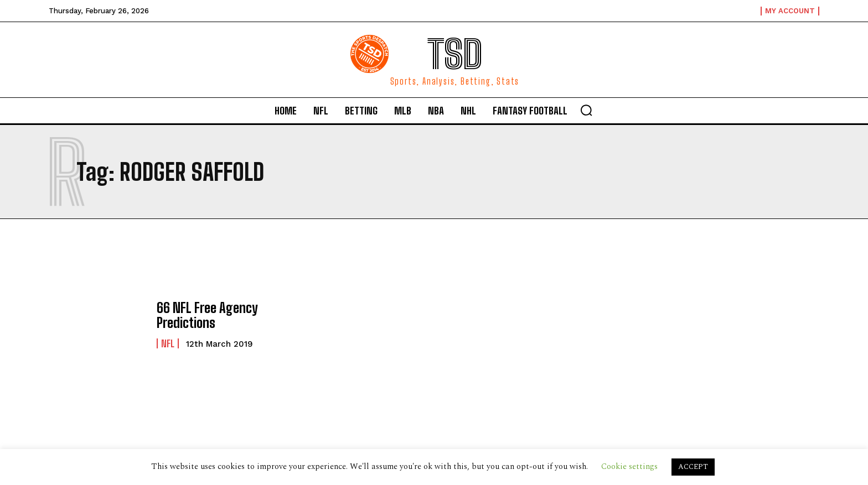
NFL (168, 343)
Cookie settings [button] (629, 466)
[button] (586, 110)
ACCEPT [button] (693, 467)
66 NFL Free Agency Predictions (207, 315)
